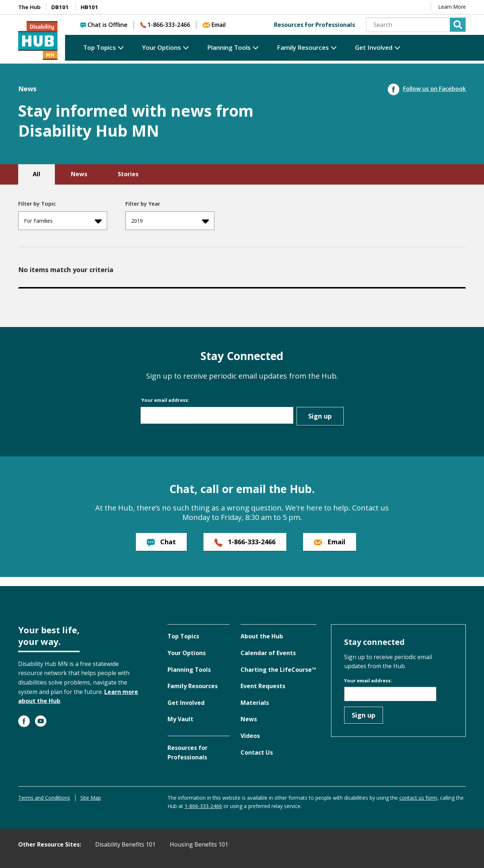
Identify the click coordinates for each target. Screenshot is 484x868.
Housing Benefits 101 (199, 844)
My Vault (180, 719)
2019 (170, 221)
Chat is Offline (104, 25)
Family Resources (303, 47)
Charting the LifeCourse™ (278, 670)
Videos (250, 736)
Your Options (162, 47)
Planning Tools (229, 47)
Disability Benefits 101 (125, 844)
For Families (63, 221)
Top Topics (100, 47)
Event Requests (263, 686)
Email (214, 25)
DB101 (60, 7)
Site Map (91, 798)
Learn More (452, 7)
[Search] (416, 25)
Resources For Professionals (314, 25)
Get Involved (374, 47)
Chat (161, 542)
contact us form (418, 798)
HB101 (89, 7)
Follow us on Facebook (427, 89)
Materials (255, 703)
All (37, 174)
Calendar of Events (268, 653)
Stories (128, 174)
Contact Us (257, 752)
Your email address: (165, 400)
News (79, 174)
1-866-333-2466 (165, 25)
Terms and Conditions (44, 798)
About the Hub (262, 636)
